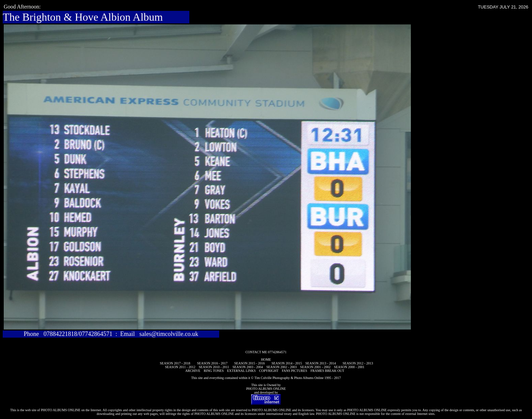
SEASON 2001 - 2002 (316, 367)
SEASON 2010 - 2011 (214, 367)
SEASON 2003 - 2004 (248, 367)
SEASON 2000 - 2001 (349, 367)
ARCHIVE (193, 371)
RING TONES (214, 371)
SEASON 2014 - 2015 (287, 363)
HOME (266, 360)
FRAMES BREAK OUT (327, 371)
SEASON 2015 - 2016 (250, 363)
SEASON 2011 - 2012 (180, 367)
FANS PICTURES (295, 371)
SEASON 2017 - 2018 (175, 363)
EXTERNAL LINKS (241, 371)
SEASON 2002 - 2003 (282, 367)
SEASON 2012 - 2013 (358, 363)
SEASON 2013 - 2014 (321, 363)
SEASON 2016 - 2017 (212, 363)
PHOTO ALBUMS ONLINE (266, 389)
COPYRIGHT (269, 371)
